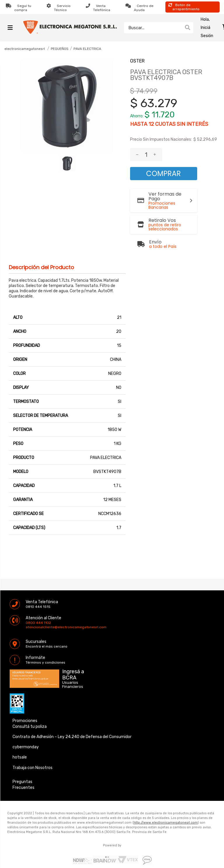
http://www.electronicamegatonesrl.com (166, 809)
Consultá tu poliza (30, 713)
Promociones (25, 708)
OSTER (137, 61)
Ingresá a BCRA (73, 660)
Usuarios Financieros (73, 672)
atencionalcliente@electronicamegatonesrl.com (31, 614)
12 (151, 124)
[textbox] (153, 28)
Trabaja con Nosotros (33, 755)
